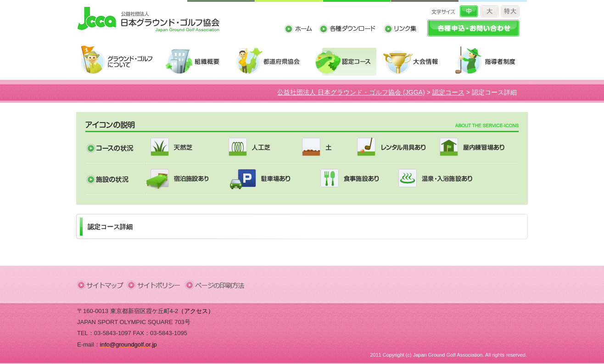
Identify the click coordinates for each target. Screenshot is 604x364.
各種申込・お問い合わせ (473, 28)
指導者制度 (488, 61)
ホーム (301, 30)
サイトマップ (102, 285)
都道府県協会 (272, 61)
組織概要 (197, 61)
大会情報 (415, 61)
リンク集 (400, 30)
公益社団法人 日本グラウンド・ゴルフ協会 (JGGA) (351, 92)
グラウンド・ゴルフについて (120, 61)
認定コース (347, 61)
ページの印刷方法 (216, 285)
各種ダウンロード (351, 30)
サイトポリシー (157, 285)
